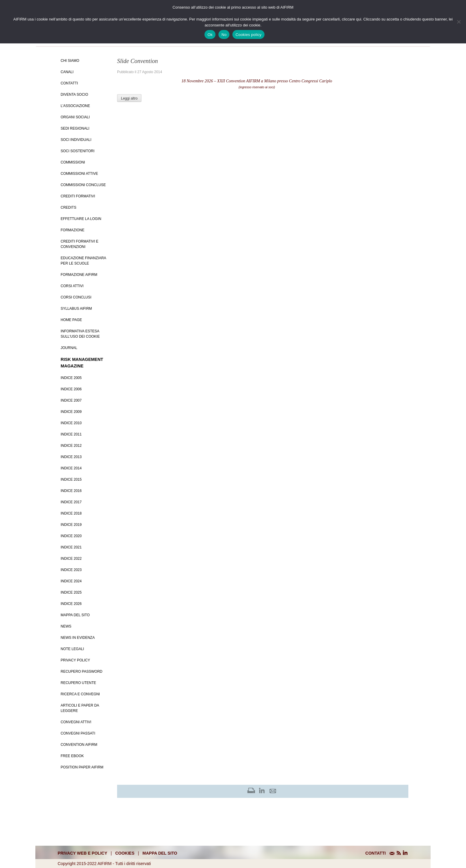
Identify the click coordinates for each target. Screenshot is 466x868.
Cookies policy (248, 35)
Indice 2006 (71, 389)
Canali (67, 72)
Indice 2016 (71, 491)
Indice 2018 (71, 513)
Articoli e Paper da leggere (80, 708)
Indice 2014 (71, 468)
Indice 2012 (71, 446)
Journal (69, 348)
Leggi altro (129, 98)
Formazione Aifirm (79, 275)
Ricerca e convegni (80, 694)
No (224, 35)
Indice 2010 (71, 423)
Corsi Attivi (72, 286)
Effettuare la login (81, 219)
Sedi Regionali (75, 128)
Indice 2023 (71, 570)
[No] (459, 22)
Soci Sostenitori (78, 151)
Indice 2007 (71, 400)
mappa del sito (160, 853)
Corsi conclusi (76, 297)
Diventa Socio (74, 95)
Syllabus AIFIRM (76, 309)
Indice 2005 (71, 378)
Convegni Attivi (76, 722)
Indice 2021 (71, 547)
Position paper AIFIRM (82, 767)
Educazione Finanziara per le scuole (83, 261)
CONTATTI (376, 853)
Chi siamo (70, 61)
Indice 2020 (71, 536)
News (66, 626)
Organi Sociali (75, 117)
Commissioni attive (79, 174)
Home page (71, 320)
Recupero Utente (78, 683)
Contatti (69, 83)
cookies (125, 853)
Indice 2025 (71, 592)
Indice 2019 (71, 525)
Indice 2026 (71, 604)
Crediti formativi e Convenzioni (79, 244)
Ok (210, 35)
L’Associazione (75, 106)
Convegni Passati (78, 733)
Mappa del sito (75, 615)
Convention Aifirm (79, 745)
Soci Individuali (76, 140)
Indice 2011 (71, 434)
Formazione (73, 230)
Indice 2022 (71, 559)
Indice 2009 (71, 412)
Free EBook (72, 756)
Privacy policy (75, 660)
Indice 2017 (71, 502)
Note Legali (72, 649)
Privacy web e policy (82, 853)
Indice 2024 (71, 581)
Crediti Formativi (78, 196)
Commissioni (73, 162)
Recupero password (81, 672)
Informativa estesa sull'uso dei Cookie (80, 334)
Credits (69, 207)
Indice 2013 (71, 457)
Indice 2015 (71, 479)
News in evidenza (78, 638)
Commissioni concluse (83, 185)
